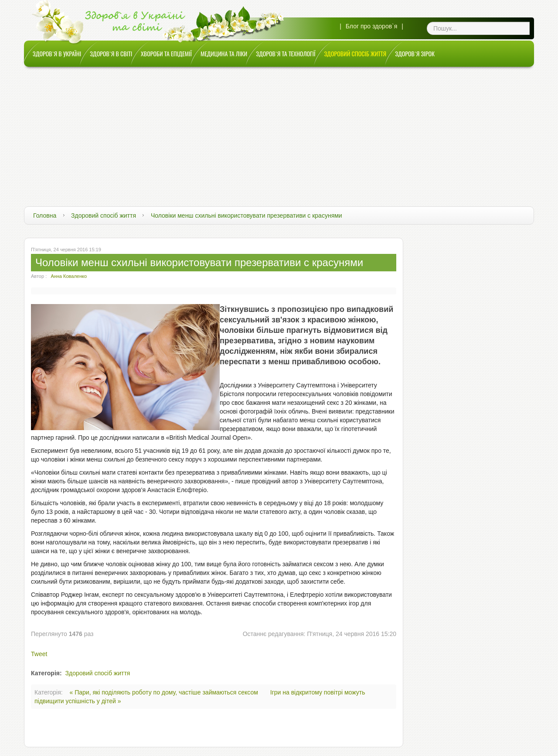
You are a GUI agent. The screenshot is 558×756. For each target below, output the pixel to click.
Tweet (39, 654)
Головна (45, 216)
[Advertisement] (279, 132)
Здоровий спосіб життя (104, 216)
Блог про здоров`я (372, 26)
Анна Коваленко (69, 276)
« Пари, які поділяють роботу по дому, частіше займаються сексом (165, 692)
